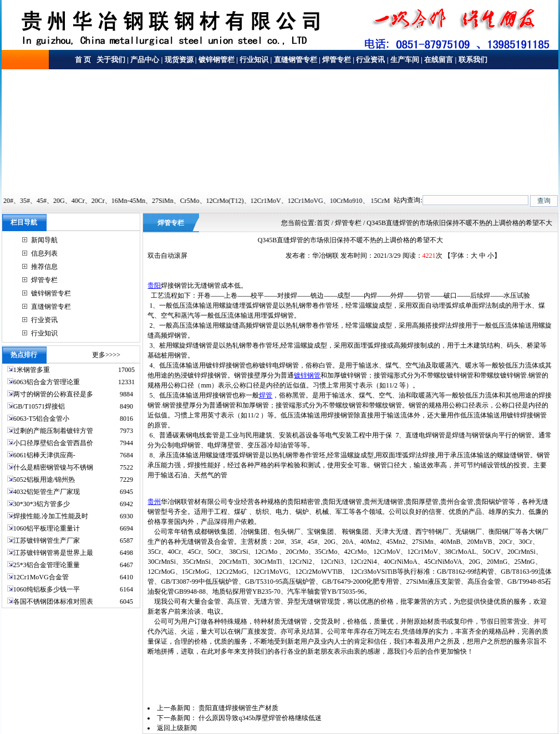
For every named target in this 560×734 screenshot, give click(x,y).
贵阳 (154, 286)
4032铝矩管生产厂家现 (47, 492)
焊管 (266, 395)
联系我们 (473, 60)
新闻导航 (44, 240)
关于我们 (110, 60)
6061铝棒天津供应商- (44, 455)
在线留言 (439, 60)
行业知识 (254, 60)
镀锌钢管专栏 (51, 293)
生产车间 (405, 60)
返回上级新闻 (177, 728)
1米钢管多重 (32, 370)
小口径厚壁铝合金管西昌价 (53, 443)
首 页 (83, 60)
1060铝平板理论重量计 (47, 528)
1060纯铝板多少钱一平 (47, 589)
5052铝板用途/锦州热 (44, 480)
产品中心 (145, 60)
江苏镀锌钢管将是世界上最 (53, 553)
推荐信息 (44, 267)
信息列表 (44, 253)
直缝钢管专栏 (296, 60)
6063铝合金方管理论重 (47, 382)
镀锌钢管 (307, 375)
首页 (323, 223)
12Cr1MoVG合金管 (41, 577)
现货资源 (179, 60)
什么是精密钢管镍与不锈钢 (53, 467)
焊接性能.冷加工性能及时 (51, 516)
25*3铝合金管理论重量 (47, 565)
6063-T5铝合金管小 (41, 419)
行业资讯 (370, 60)
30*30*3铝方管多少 (42, 504)
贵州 (154, 502)
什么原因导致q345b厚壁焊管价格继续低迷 (260, 718)
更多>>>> (106, 355)
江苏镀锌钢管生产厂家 (47, 541)
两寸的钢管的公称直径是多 (53, 394)
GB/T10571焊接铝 (39, 406)
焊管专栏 (337, 60)
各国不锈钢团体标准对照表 (53, 602)
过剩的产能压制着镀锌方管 (53, 431)
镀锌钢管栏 (217, 60)
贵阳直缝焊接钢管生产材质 (238, 708)
